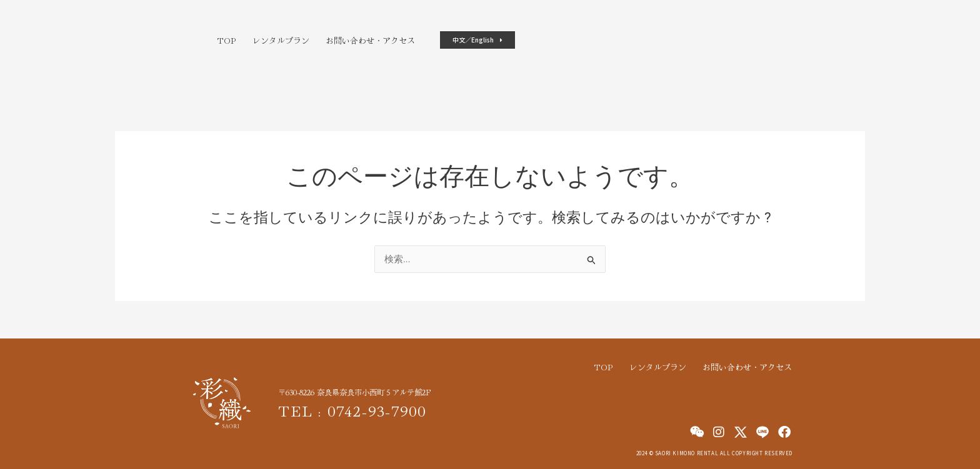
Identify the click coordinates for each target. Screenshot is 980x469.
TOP (227, 40)
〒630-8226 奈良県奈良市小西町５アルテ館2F (362, 392)
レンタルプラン (281, 40)
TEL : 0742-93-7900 (357, 409)
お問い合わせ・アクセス (370, 40)
